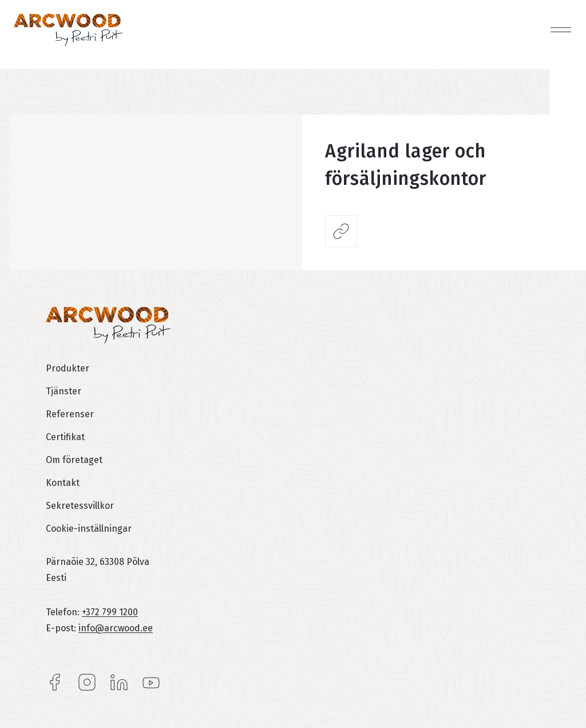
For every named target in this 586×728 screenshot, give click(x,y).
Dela (341, 231)
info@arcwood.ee (116, 628)
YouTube (151, 682)
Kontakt (63, 483)
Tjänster (64, 391)
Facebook (55, 682)
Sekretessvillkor (80, 506)
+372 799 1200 (110, 612)
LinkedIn (119, 682)
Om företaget (74, 460)
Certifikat (65, 437)
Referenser (70, 414)
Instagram (87, 682)
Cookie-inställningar (89, 529)
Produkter (68, 368)
